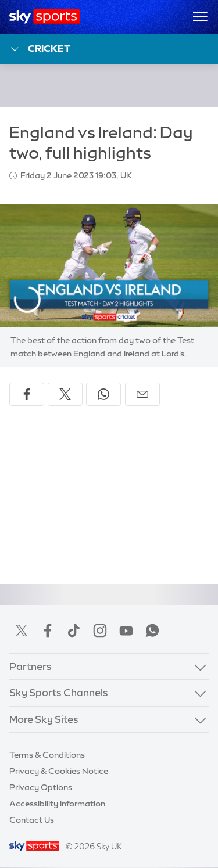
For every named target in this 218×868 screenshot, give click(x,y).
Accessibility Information (57, 804)
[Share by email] (142, 394)
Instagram (100, 631)
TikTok (74, 631)
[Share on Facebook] (27, 394)
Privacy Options (41, 787)
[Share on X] (65, 394)
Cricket (40, 49)
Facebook (48, 631)
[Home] (44, 17)
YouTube (126, 631)
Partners (31, 666)
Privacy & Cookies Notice (59, 771)
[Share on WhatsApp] (103, 394)
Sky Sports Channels (59, 692)
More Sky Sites (44, 719)
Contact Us (32, 820)
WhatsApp (152, 631)
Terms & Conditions (47, 755)
